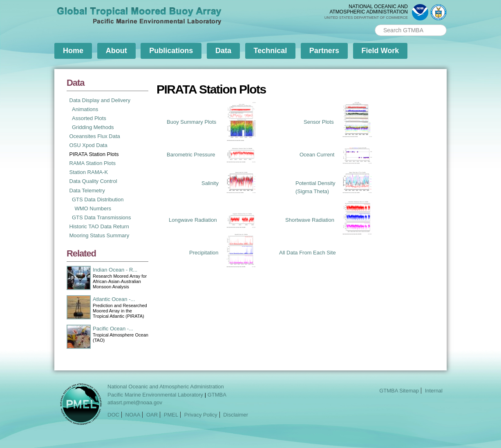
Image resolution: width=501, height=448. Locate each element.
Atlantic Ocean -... (114, 299)
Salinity (210, 183)
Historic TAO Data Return (99, 226)
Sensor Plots (319, 122)
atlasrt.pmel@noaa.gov (135, 402)
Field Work (380, 51)
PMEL (171, 415)
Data (223, 51)
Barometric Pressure (191, 155)
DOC (113, 415)
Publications (171, 51)
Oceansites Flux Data (95, 136)
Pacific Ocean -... (113, 329)
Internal (434, 391)
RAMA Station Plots (93, 163)
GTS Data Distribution (98, 199)
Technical (271, 51)
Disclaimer (236, 415)
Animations (85, 109)
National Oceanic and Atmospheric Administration (166, 387)
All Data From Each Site (308, 253)
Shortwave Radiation (310, 220)
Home (73, 51)
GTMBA (217, 395)
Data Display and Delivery (100, 100)
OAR (152, 415)
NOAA (133, 415)
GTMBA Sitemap (399, 391)
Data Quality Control (93, 181)
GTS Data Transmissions (102, 217)
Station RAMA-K (89, 172)
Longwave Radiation (193, 220)
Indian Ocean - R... (115, 270)
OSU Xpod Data (88, 145)
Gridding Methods (93, 127)
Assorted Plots (89, 118)
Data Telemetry (87, 191)
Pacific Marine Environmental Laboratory (155, 395)
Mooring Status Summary (100, 235)
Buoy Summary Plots (191, 122)
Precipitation (204, 253)
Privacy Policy (201, 415)
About (116, 51)
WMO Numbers (93, 208)
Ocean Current (317, 155)
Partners (324, 51)
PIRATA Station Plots (94, 154)
